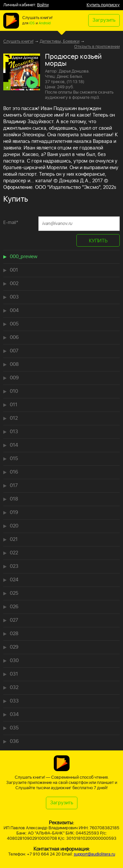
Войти (43, 5)
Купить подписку (103, 5)
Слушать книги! (18, 42)
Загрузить (104, 20)
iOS (32, 23)
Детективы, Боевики (60, 42)
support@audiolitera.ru (94, 854)
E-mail (11, 223)
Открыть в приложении (97, 47)
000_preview (24, 257)
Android (45, 23)
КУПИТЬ (98, 241)
